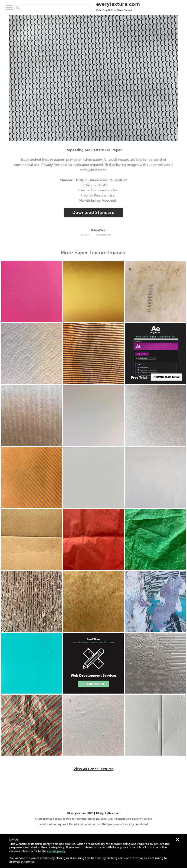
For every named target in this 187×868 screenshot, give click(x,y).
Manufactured (104, 235)
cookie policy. (57, 851)
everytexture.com (118, 6)
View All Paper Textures (94, 769)
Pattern (85, 235)
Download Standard (93, 213)
